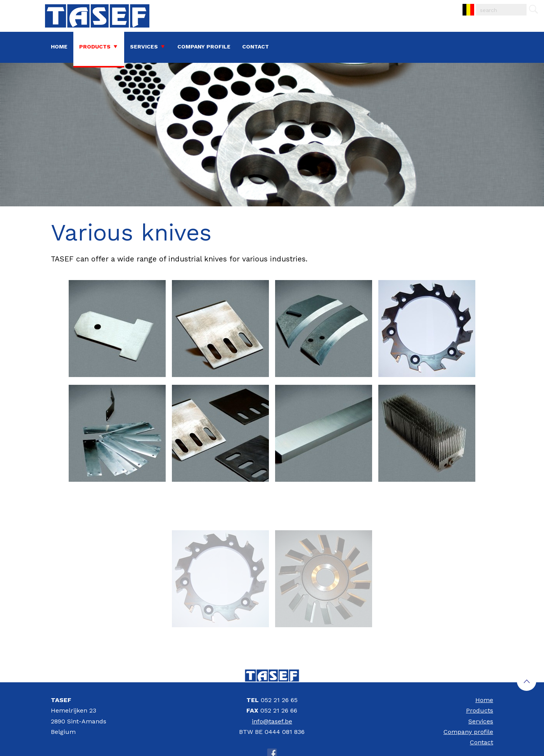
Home (59, 47)
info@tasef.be (272, 721)
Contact (256, 47)
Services (144, 47)
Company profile (204, 47)
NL (463, 4)
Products (95, 47)
